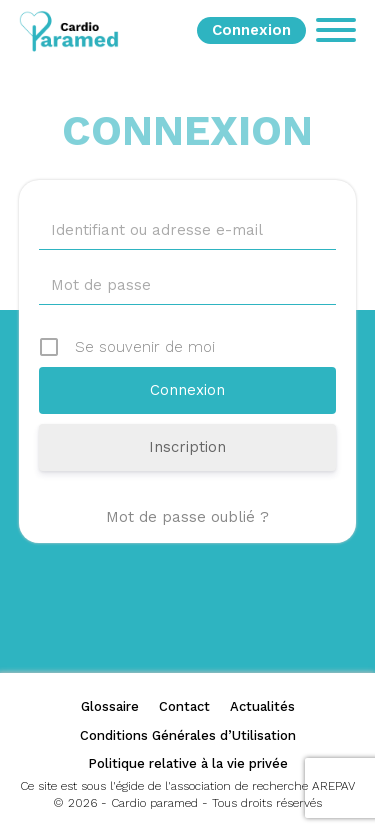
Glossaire (110, 706)
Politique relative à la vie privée (188, 763)
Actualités (262, 706)
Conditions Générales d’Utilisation (188, 735)
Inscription (187, 447)
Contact (184, 706)
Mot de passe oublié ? (187, 517)
